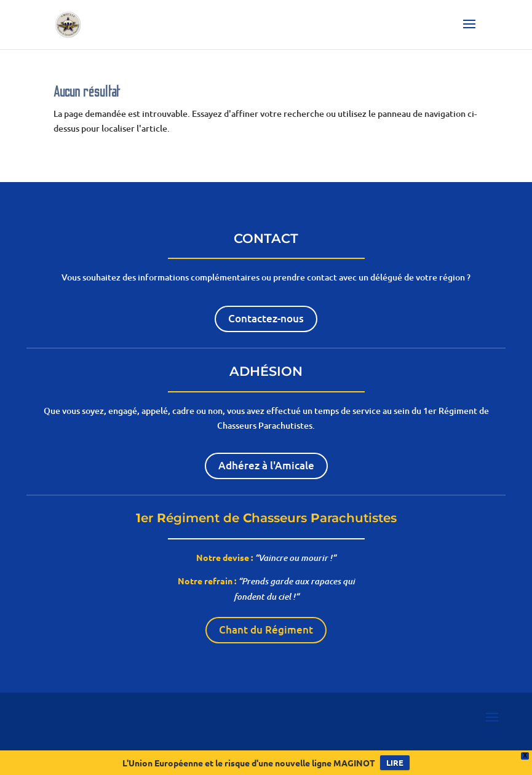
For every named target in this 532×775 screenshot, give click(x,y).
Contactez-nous (266, 318)
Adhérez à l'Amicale (266, 465)
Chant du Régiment (266, 630)
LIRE (395, 762)
